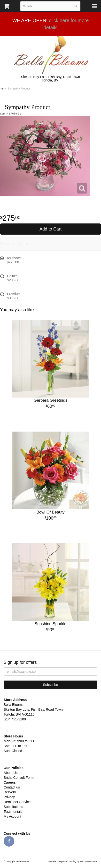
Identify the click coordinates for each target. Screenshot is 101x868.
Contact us (12, 787)
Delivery (10, 792)
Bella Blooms (50, 55)
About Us (11, 773)
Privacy (9, 797)
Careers (10, 782)
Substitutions (13, 807)
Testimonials (13, 812)
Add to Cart (50, 229)
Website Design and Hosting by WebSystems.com (73, 861)
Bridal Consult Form (19, 778)
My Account (12, 816)
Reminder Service (17, 802)
